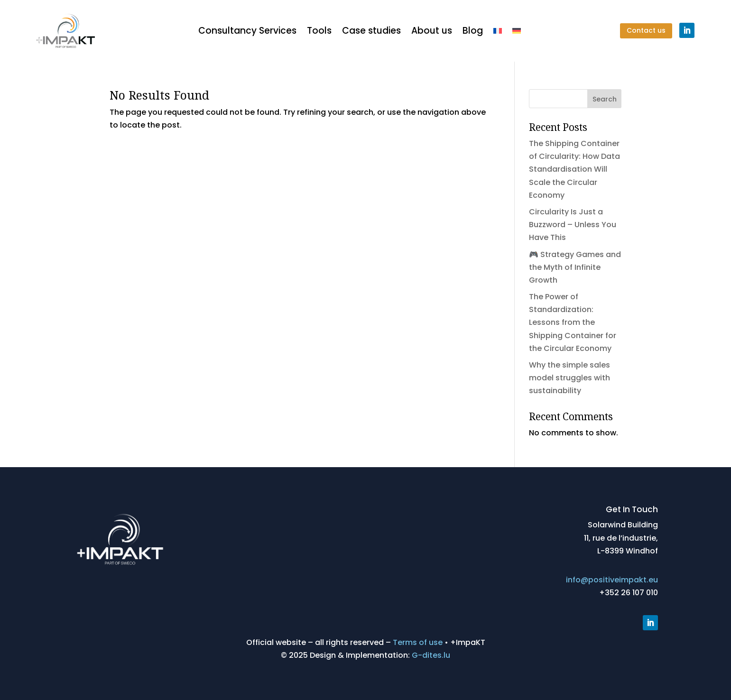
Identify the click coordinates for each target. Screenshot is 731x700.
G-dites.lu (431, 655)
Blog (473, 31)
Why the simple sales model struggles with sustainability (569, 378)
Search (605, 99)
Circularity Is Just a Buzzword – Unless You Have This (573, 225)
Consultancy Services (247, 31)
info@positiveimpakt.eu (612, 580)
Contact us (646, 30)
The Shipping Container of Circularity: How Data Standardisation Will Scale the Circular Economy (574, 169)
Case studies (371, 31)
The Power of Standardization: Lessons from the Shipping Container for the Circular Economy (573, 322)
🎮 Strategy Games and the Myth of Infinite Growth (575, 267)
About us (432, 31)
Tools (319, 31)
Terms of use (418, 642)
